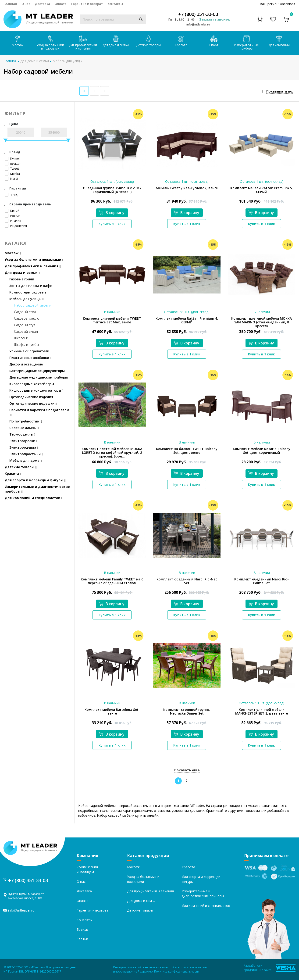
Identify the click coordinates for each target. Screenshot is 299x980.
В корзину (112, 213)
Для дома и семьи (116, 41)
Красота (181, 41)
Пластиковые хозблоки (30, 358)
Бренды (83, 929)
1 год (11, 195)
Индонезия (16, 226)
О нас (26, 4)
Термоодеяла (22, 434)
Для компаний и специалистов (34, 498)
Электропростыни (26, 454)
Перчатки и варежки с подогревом (39, 412)
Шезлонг (21, 338)
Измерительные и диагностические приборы (37, 489)
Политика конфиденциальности (177, 971)
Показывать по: (280, 91)
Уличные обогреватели (29, 351)
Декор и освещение (26, 364)
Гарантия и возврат (87, 4)
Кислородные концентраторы (36, 390)
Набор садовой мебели (33, 305)
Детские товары (148, 41)
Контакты (115, 4)
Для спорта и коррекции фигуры (35, 480)
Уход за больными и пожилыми (50, 43)
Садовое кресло (27, 318)
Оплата (61, 4)
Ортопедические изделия (31, 397)
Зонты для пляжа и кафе (30, 286)
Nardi (11, 179)
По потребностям (26, 421)
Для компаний (279, 41)
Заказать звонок (215, 19)
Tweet (12, 168)
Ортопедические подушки (33, 403)
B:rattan (13, 164)
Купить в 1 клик (112, 224)
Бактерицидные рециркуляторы (37, 371)
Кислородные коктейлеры (33, 384)
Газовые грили (22, 279)
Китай (12, 211)
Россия (12, 216)
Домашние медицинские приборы (39, 377)
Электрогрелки (23, 441)
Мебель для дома (26, 460)
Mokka (12, 174)
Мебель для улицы (67, 61)
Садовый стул (25, 325)
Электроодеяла (24, 447)
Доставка (42, 4)
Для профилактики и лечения (83, 43)
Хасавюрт (288, 4)
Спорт (214, 41)
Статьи (82, 939)
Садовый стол (25, 312)
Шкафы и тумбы (26, 345)
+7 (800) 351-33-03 (198, 14)
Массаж (18, 41)
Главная (10, 4)
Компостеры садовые (28, 292)
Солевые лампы (24, 428)
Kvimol (12, 158)
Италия (13, 221)
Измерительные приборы (247, 43)
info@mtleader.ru (198, 24)
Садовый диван (26, 331)
